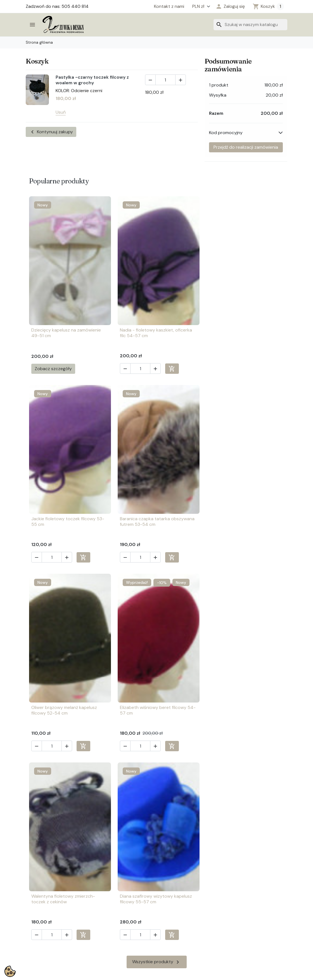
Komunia (34, 911)
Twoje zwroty (174, 919)
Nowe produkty (109, 927)
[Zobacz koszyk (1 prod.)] (268, 6)
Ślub (30, 935)
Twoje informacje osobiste (187, 903)
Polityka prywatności (114, 911)
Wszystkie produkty (157, 773)
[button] (230, 6)
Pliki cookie (104, 888)
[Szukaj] (250, 25)
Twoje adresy (174, 896)
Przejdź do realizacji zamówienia (246, 147)
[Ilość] (165, 80)
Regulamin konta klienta (117, 919)
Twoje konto (172, 911)
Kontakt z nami (169, 6)
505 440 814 (249, 914)
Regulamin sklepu (110, 896)
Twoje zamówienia (178, 888)
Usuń (61, 112)
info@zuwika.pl (251, 923)
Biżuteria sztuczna (44, 888)
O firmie (101, 903)
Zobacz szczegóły (53, 369)
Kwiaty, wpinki (40, 919)
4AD (192, 975)
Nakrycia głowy (41, 927)
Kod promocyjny (226, 133)
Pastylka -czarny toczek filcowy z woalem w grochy (92, 80)
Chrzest (34, 896)
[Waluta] (200, 6)
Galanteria (36, 903)
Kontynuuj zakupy (51, 132)
